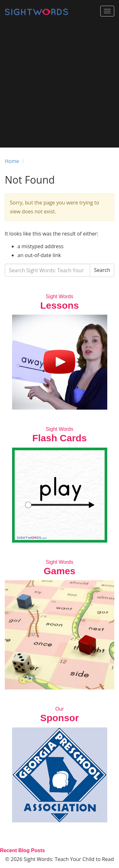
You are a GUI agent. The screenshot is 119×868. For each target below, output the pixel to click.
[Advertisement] (60, 85)
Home (12, 161)
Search (102, 270)
